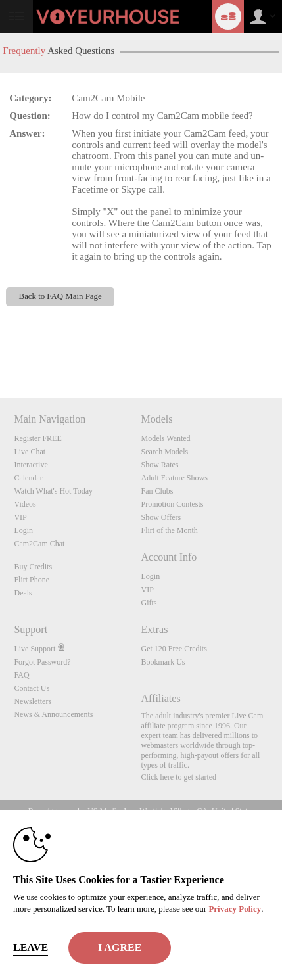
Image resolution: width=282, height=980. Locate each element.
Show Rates (159, 465)
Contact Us (32, 688)
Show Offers (161, 517)
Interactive (31, 465)
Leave (31, 947)
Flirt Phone (32, 580)
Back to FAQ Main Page (60, 296)
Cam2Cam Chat (39, 544)
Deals (23, 593)
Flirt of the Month (169, 530)
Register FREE (37, 438)
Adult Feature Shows (174, 478)
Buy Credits (33, 567)
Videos (25, 504)
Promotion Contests (172, 504)
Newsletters (33, 701)
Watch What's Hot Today (53, 491)
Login (23, 530)
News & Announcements (53, 714)
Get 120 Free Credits (174, 649)
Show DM (0, 349)
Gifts (149, 603)
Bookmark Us (163, 662)
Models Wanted (165, 438)
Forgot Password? (42, 662)
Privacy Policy (235, 909)
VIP (20, 517)
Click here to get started (178, 777)
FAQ (21, 675)
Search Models (164, 452)
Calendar (28, 478)
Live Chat (30, 452)
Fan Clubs (157, 491)
